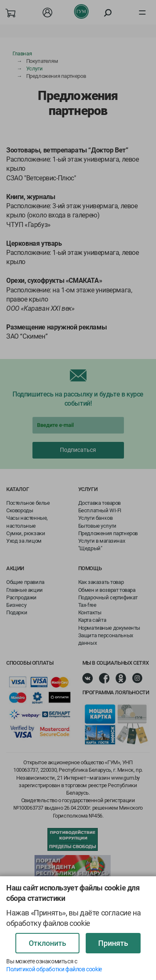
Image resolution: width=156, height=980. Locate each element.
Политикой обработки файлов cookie (54, 969)
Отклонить (47, 943)
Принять (113, 943)
